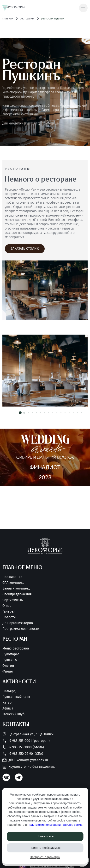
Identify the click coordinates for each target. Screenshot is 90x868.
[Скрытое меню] (83, 8)
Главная (8, 18)
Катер (7, 703)
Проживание (12, 577)
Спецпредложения (17, 594)
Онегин (8, 666)
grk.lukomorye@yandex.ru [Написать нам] (25, 760)
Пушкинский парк (16, 697)
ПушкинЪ (10, 660)
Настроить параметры (45, 857)
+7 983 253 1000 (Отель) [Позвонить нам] (23, 747)
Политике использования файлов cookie (55, 825)
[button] (20, 413)
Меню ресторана (16, 649)
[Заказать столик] (25, 249)
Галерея (9, 612)
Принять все (45, 836)
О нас (7, 606)
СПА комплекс (13, 583)
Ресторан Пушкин (53, 18)
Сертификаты (13, 600)
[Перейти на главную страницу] (14, 8)
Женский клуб (13, 714)
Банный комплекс (16, 589)
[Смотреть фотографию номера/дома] (45, 371)
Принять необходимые (45, 848)
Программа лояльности (21, 629)
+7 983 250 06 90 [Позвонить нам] (23, 754)
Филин (8, 672)
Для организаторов (18, 623)
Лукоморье (11, 654)
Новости (9, 617)
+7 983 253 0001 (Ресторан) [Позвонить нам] (26, 741)
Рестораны (27, 18)
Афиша (8, 709)
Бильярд (9, 691)
